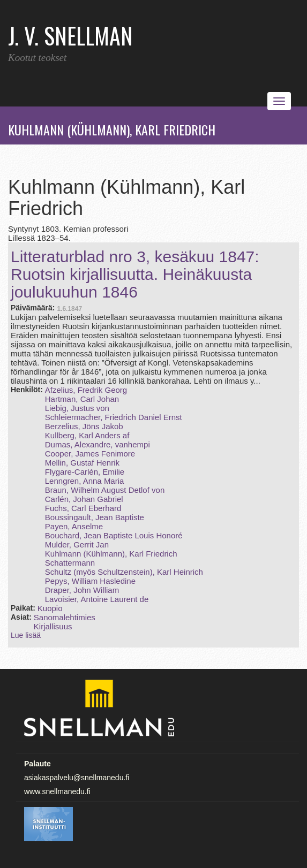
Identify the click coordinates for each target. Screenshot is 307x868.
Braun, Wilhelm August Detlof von (105, 490)
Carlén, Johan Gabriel (84, 499)
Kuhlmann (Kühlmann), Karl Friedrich (111, 554)
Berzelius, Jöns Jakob (84, 426)
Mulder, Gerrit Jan (77, 545)
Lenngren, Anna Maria (85, 481)
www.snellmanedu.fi (57, 791)
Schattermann (70, 563)
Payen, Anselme (74, 526)
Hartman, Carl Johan (82, 399)
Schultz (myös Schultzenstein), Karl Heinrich (124, 572)
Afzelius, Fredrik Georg (86, 390)
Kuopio (50, 608)
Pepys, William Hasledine (90, 581)
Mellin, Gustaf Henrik (82, 463)
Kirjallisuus (53, 626)
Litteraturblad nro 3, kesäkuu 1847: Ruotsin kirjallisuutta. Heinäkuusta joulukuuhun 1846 (135, 274)
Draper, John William (82, 590)
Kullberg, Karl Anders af (87, 435)
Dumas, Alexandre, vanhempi (98, 444)
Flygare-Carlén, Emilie (85, 472)
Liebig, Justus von (77, 408)
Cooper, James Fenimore (90, 454)
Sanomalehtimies (65, 617)
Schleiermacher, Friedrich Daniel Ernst (114, 417)
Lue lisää (26, 635)
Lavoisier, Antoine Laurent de (97, 599)
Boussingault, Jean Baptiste (95, 517)
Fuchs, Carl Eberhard (83, 508)
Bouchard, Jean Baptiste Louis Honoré (114, 535)
